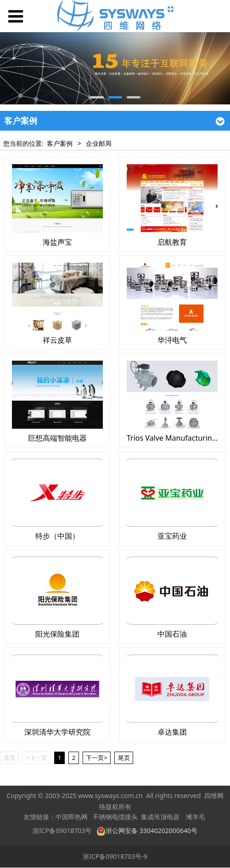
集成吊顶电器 (160, 817)
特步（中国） (57, 536)
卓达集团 (172, 732)
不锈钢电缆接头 (115, 817)
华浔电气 (172, 340)
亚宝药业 (172, 536)
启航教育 (172, 242)
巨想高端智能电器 (57, 438)
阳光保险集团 (57, 634)
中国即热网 (72, 817)
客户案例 (60, 143)
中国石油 (172, 634)
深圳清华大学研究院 (57, 732)
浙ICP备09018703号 (62, 831)
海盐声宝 (57, 242)
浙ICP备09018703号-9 (115, 856)
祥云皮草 (57, 340)
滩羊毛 (196, 817)
